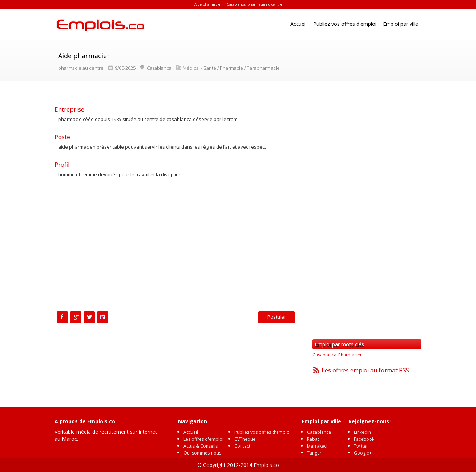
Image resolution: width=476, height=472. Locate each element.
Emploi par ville (401, 24)
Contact (242, 446)
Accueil (298, 24)
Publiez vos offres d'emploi (345, 24)
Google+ (363, 453)
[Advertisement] (176, 246)
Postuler (277, 317)
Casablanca (324, 355)
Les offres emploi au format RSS (365, 370)
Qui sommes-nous (202, 453)
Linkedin (362, 432)
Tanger (314, 453)
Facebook (364, 439)
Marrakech (318, 446)
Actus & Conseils (201, 446)
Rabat (313, 439)
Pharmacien (350, 355)
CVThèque (245, 439)
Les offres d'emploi (203, 439)
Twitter (361, 446)
